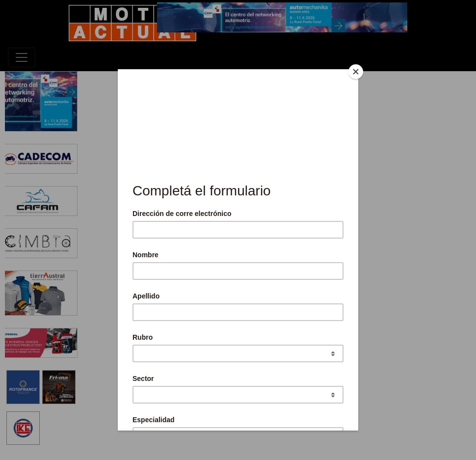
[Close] (356, 72)
